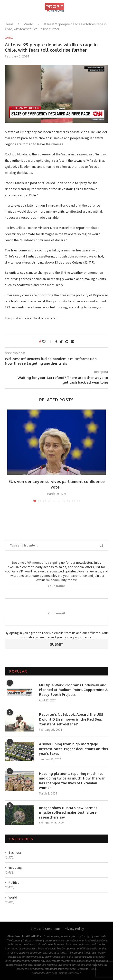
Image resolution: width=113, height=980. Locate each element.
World (28, 24)
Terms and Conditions (45, 929)
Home (9, 24)
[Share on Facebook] (56, 342)
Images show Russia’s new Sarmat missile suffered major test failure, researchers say (68, 812)
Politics (14, 883)
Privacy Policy (74, 929)
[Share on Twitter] (61, 342)
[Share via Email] (72, 342)
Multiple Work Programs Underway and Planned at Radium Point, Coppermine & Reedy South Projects (73, 690)
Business (15, 852)
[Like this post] (47, 342)
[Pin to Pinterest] (67, 342)
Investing (15, 868)
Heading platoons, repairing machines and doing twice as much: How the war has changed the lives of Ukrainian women (72, 781)
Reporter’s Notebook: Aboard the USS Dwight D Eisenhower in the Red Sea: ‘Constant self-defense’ (71, 719)
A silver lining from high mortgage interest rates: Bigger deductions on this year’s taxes (73, 749)
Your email (56, 619)
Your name (56, 591)
